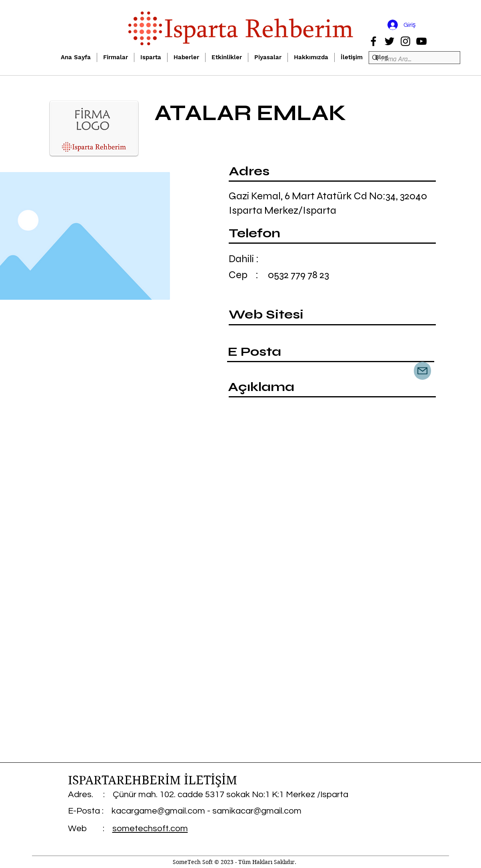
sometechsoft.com (150, 829)
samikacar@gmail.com (257, 811)
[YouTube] (421, 41)
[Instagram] (405, 41)
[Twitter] (389, 41)
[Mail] (422, 371)
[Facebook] (373, 41)
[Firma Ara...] (412, 59)
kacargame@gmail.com (158, 811)
